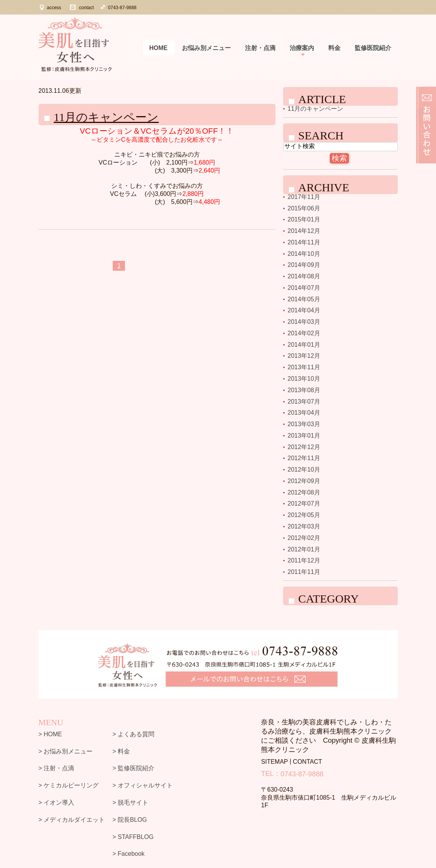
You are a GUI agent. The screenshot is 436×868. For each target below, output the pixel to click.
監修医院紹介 (373, 48)
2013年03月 (304, 424)
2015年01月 (304, 219)
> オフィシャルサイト (143, 785)
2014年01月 (304, 344)
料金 (334, 48)
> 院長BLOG (130, 820)
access (54, 8)
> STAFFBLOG (133, 836)
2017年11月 (304, 197)
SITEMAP (274, 762)
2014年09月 (304, 265)
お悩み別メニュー (206, 48)
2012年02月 (304, 538)
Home (159, 48)
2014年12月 (304, 231)
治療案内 (302, 48)
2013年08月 (304, 390)
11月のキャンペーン (106, 117)
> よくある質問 (133, 734)
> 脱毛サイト (130, 803)
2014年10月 (304, 253)
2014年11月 (304, 242)
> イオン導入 (57, 803)
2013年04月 (304, 413)
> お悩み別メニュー (66, 751)
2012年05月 (304, 515)
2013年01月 (304, 436)
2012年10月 (304, 470)
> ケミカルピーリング (69, 785)
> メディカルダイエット (72, 820)
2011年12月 (304, 560)
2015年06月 (304, 208)
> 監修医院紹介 (133, 768)
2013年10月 (304, 379)
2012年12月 (304, 447)
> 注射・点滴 (57, 768)
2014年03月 (304, 322)
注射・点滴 (260, 48)
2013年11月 (304, 367)
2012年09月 (304, 481)
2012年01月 (304, 549)
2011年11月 (304, 572)
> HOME (50, 734)
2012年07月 (304, 504)
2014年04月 (304, 310)
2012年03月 (304, 526)
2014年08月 (304, 276)
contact (87, 8)
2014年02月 (304, 333)
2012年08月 (304, 492)
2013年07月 (304, 401)
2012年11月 (304, 458)
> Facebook (128, 854)
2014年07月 (304, 288)
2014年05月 (304, 299)
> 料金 (121, 751)
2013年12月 (304, 356)
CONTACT (308, 762)
